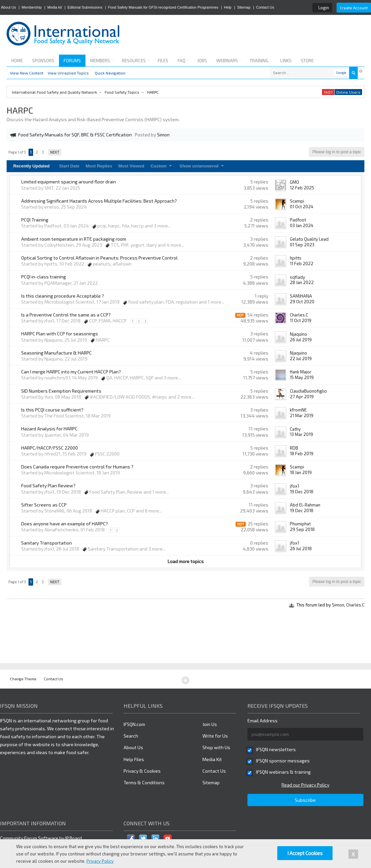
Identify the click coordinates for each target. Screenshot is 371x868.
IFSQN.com (134, 724)
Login (324, 8)
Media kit (55, 7)
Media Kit (212, 759)
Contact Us (265, 7)
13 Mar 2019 (301, 434)
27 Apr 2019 (302, 397)
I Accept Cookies (305, 853)
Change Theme (23, 679)
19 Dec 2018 (302, 492)
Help (228, 7)
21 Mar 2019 (302, 415)
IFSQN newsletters (276, 749)
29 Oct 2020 (302, 302)
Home (17, 61)
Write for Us (215, 736)
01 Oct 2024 (302, 207)
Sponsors (43, 61)
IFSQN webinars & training (283, 772)
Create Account (354, 8)
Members (101, 61)
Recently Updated (31, 166)
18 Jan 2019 (301, 472)
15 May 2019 (302, 377)
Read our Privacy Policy (305, 785)
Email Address (264, 721)
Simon (338, 605)
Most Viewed (131, 166)
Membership (32, 7)
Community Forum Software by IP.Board (41, 838)
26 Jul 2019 (301, 340)
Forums (72, 61)
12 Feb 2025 (302, 188)
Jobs (202, 61)
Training (260, 61)
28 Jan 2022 (302, 282)
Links (286, 61)
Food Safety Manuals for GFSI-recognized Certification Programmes (163, 7)
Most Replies (99, 166)
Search (131, 736)
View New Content (27, 73)
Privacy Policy (100, 861)
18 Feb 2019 (302, 454)
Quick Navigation (110, 73)
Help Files (134, 759)
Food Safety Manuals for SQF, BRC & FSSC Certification (75, 135)
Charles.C (355, 605)
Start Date (69, 166)
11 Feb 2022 (302, 264)
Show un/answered (202, 166)
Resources (135, 61)
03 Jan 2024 (302, 225)
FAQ (183, 61)
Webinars (228, 61)
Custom (162, 166)
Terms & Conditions (144, 782)
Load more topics (186, 561)
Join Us (210, 724)
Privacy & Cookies (142, 771)
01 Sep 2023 (302, 245)
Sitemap (244, 7)
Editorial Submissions (85, 7)
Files (163, 61)
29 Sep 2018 (302, 529)
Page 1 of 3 (17, 152)
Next (55, 152)
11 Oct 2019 (301, 320)
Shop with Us (216, 747)
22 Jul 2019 (301, 359)
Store (309, 61)
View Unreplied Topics (68, 73)
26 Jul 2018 (301, 549)
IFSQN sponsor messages (283, 761)
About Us (8, 7)
